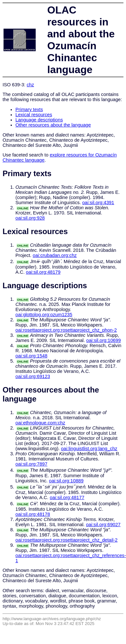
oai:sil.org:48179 (43, 272)
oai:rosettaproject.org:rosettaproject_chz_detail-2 (67, 540)
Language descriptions (39, 120)
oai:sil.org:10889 (66, 481)
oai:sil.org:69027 (103, 525)
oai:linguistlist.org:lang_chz (89, 449)
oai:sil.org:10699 (104, 340)
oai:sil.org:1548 (31, 356)
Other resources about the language (53, 125)
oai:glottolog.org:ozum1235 (44, 315)
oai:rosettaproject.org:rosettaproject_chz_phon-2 (66, 330)
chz (30, 85)
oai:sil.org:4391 (98, 203)
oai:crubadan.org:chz (55, 255)
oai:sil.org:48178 (33, 514)
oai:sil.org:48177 (67, 497)
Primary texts (29, 109)
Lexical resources (34, 115)
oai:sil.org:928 (30, 218)
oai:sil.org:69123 (33, 376)
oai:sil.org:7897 (31, 464)
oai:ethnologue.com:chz (40, 423)
